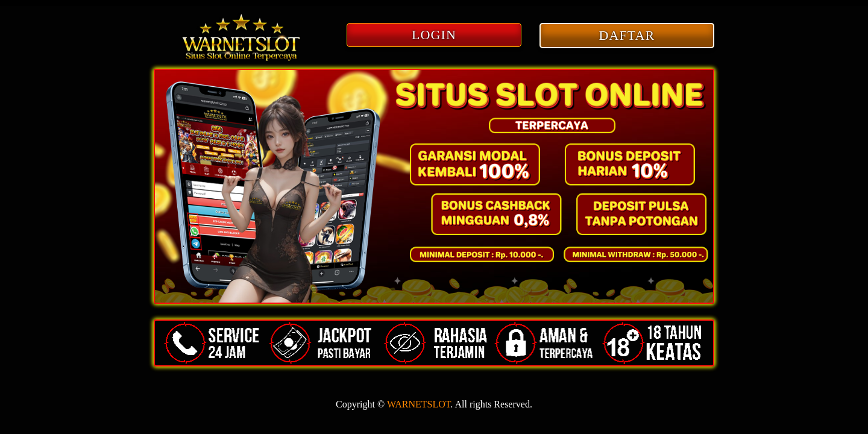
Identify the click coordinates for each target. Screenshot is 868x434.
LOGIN (434, 35)
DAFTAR (627, 35)
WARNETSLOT (419, 404)
